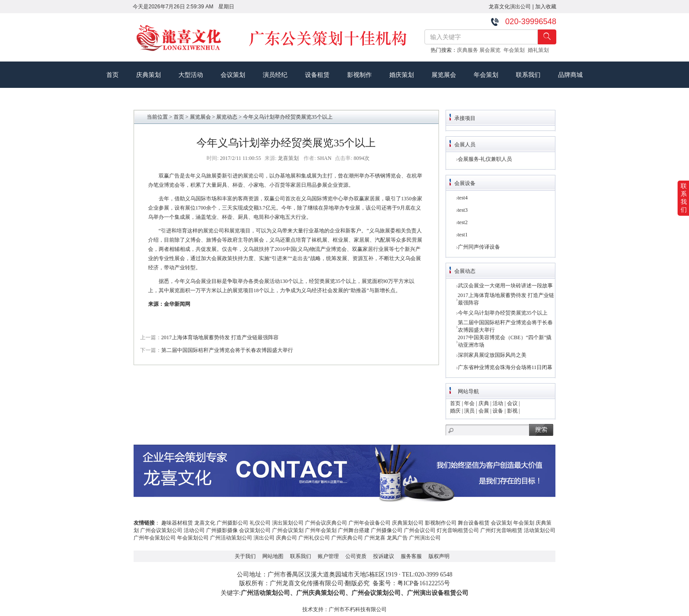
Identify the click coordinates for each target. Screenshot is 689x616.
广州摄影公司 (232, 523)
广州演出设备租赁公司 (438, 593)
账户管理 (328, 556)
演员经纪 (275, 75)
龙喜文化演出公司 (510, 7)
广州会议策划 (288, 530)
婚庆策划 (402, 75)
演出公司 (264, 538)
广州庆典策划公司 (321, 593)
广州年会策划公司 (155, 538)
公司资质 (356, 556)
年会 (469, 403)
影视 (512, 411)
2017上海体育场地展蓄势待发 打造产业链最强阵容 (220, 337)
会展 (484, 411)
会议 (512, 403)
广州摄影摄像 (222, 530)
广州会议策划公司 (161, 530)
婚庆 (455, 411)
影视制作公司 (441, 523)
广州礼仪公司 (314, 538)
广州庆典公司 (347, 538)
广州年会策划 (321, 530)
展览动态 (227, 117)
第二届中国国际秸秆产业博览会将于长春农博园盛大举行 (227, 350)
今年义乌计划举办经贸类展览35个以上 (503, 313)
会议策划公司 (255, 530)
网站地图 (273, 556)
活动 (498, 403)
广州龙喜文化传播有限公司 (307, 583)
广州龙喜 (375, 538)
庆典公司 (286, 538)
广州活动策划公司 (231, 538)
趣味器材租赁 (177, 523)
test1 (463, 235)
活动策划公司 (540, 530)
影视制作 (359, 75)
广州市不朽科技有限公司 (358, 609)
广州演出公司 (425, 538)
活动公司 (194, 530)
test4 (463, 198)
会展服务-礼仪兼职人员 (485, 159)
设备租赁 (317, 75)
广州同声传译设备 (479, 247)
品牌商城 (570, 75)
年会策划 (516, 50)
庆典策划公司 (408, 523)
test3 (463, 210)
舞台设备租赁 (474, 523)
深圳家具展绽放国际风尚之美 (492, 355)
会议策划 (233, 75)
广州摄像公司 (387, 530)
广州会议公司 (420, 530)
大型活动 (191, 75)
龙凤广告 (397, 538)
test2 (463, 222)
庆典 (484, 403)
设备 (498, 411)
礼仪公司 (260, 523)
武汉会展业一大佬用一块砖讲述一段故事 (505, 286)
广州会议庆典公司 (326, 523)
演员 (469, 411)
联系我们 (528, 75)
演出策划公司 (288, 523)
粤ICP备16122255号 (424, 583)
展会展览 (491, 50)
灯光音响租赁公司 (458, 530)
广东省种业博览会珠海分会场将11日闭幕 (505, 367)
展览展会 (444, 75)
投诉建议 (384, 556)
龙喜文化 (205, 523)
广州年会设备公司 (370, 523)
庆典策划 (149, 75)
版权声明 (439, 556)
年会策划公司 (193, 538)
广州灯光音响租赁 (501, 530)
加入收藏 (546, 7)
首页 (112, 75)
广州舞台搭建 (354, 530)
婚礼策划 (540, 50)
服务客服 (411, 556)
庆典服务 (468, 50)
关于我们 (245, 556)
